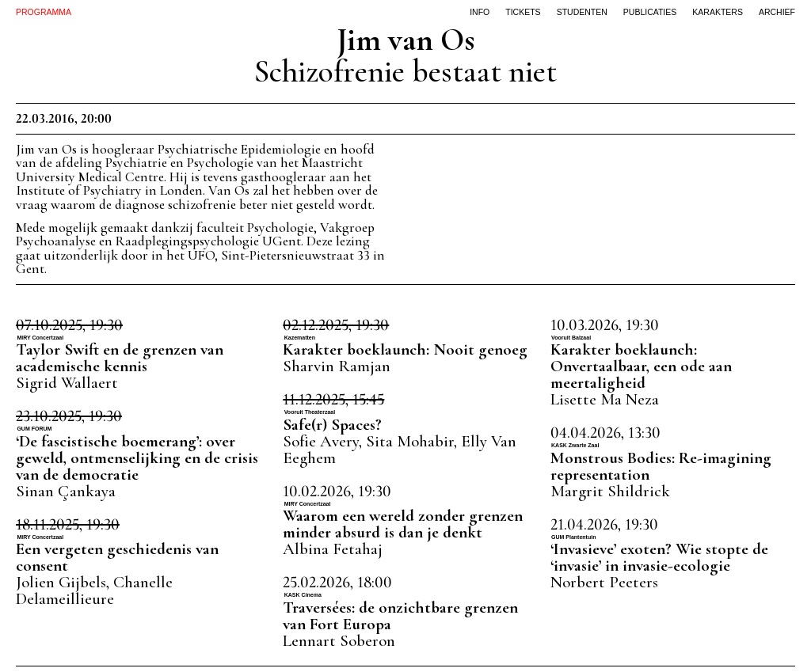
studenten (582, 12)
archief (777, 12)
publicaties (650, 12)
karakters (718, 12)
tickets (523, 12)
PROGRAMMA (44, 12)
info (480, 12)
